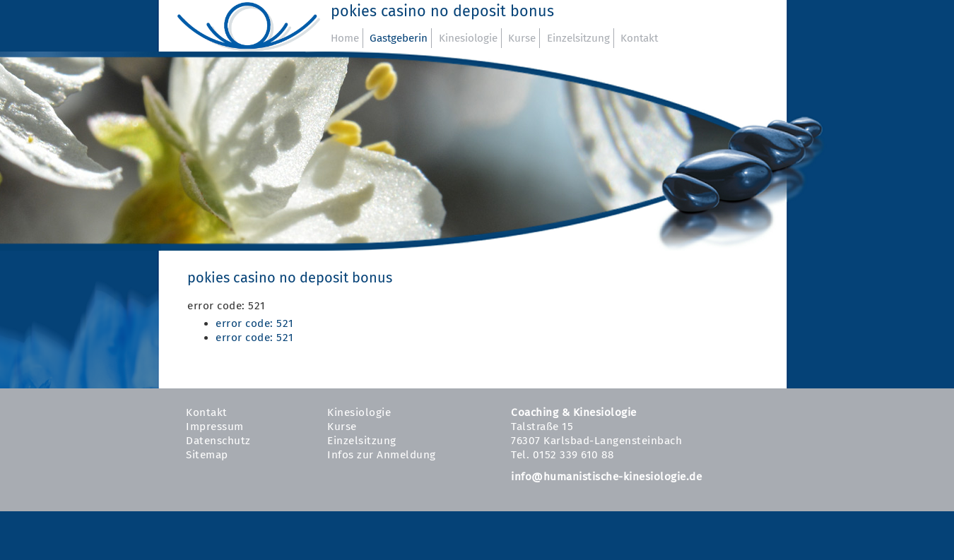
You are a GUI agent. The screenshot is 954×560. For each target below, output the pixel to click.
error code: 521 (255, 323)
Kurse (522, 38)
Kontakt (639, 38)
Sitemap (207, 455)
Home (345, 38)
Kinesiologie (468, 38)
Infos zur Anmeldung (382, 455)
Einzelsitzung (578, 38)
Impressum (215, 427)
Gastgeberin (399, 38)
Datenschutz (218, 441)
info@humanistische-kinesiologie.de (606, 477)
